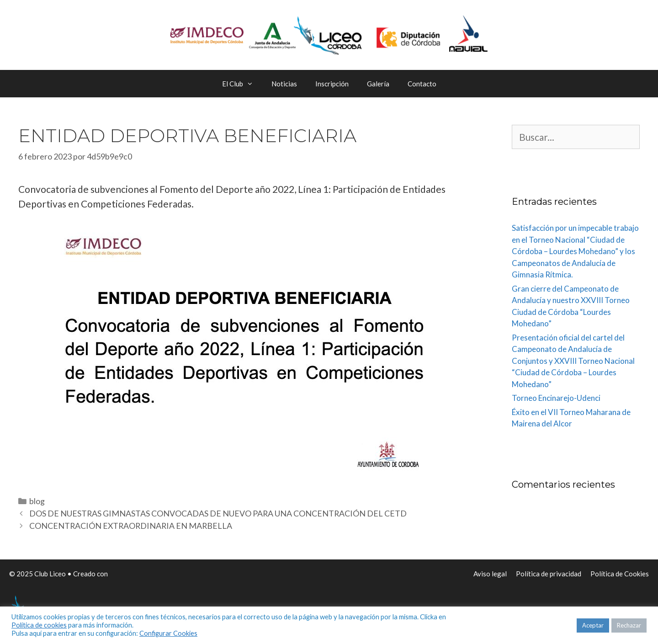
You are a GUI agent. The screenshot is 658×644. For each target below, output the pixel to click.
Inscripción (332, 84)
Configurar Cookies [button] (168, 633)
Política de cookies (39, 625)
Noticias (284, 84)
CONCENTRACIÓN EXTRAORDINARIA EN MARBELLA (131, 526)
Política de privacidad (549, 574)
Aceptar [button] (593, 625)
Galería (378, 84)
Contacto (422, 84)
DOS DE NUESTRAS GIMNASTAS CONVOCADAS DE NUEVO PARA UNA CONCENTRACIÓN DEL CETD (218, 513)
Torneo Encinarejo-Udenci (556, 398)
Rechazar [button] (629, 625)
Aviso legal (490, 574)
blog (37, 501)
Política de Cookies (620, 574)
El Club (242, 84)
